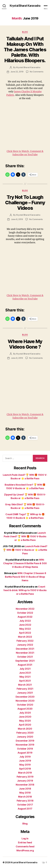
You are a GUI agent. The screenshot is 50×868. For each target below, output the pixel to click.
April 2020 (25, 725)
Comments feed (25, 846)
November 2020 (25, 701)
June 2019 (25, 761)
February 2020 (25, 733)
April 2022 (25, 633)
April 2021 (25, 681)
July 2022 (25, 621)
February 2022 (25, 641)
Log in (25, 838)
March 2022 (25, 637)
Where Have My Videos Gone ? (25, 344)
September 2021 (25, 661)
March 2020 (25, 729)
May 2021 (25, 677)
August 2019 (25, 753)
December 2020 (25, 697)
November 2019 (25, 745)
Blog (25, 32)
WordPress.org (25, 850)
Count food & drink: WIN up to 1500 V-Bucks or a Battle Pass (25, 590)
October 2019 (25, 749)
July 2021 (25, 669)
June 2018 (25, 789)
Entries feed (25, 842)
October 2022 (25, 613)
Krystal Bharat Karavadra (25, 6)
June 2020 (25, 717)
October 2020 (25, 705)
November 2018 (25, 785)
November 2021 (25, 653)
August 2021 (25, 665)
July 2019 (25, 757)
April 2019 (25, 769)
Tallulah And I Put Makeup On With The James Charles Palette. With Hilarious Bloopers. (25, 50)
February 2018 (25, 801)
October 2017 (25, 805)
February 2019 (25, 777)
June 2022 (25, 625)
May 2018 (25, 793)
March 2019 (25, 773)
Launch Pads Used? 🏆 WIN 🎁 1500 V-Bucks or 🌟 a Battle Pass (25, 536)
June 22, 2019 (17, 72)
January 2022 (25, 645)
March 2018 (25, 797)
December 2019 (25, 741)
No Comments (36, 72)
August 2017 (25, 809)
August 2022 (25, 617)
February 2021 (25, 689)
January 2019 (25, 781)
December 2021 (25, 649)
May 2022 (25, 629)
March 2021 (25, 685)
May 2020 (25, 721)
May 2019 (25, 765)
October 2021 (25, 657)
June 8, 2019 (17, 219)
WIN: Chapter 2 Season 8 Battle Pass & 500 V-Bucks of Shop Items (25, 563)
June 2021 (25, 673)
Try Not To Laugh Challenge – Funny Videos (25, 203)
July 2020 (25, 713)
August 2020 (25, 709)
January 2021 (25, 693)
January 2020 (25, 737)
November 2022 (25, 609)
